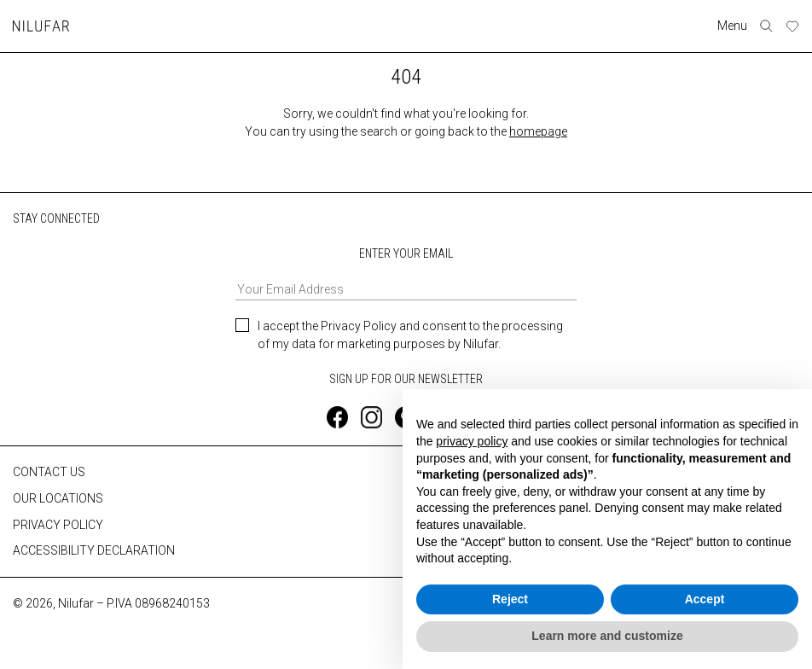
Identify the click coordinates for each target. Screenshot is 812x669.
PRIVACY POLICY (58, 524)
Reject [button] (510, 599)
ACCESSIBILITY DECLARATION (94, 550)
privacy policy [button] (472, 441)
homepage (538, 131)
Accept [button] (705, 599)
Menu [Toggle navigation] (732, 26)
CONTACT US (49, 471)
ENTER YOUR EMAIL (406, 273)
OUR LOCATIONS (58, 497)
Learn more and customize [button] (607, 636)
